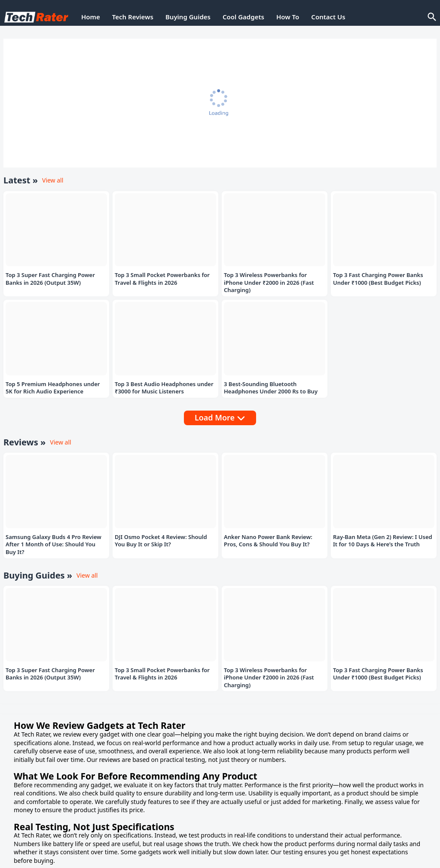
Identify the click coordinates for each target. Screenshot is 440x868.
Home (91, 17)
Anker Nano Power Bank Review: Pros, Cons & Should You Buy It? (268, 541)
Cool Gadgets (243, 17)
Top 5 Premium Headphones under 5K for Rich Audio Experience (53, 388)
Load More (215, 417)
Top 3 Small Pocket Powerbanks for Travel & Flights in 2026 (162, 279)
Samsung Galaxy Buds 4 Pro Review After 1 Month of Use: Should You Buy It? (53, 545)
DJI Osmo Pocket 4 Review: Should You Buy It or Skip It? (161, 541)
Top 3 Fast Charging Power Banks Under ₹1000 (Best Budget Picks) (378, 279)
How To (288, 17)
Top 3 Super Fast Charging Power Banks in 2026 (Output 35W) (50, 279)
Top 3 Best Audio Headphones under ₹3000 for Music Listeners (164, 388)
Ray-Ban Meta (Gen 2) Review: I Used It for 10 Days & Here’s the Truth (383, 541)
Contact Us (328, 17)
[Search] (431, 17)
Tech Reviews (133, 17)
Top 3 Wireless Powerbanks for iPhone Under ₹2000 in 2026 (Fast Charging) (269, 283)
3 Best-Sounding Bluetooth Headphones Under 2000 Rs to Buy (271, 388)
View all (53, 180)
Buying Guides (188, 17)
